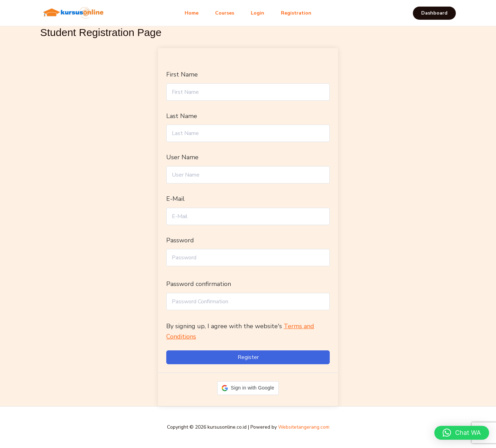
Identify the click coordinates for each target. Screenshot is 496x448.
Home (192, 13)
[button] (434, 13)
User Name (182, 157)
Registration (296, 13)
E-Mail (175, 199)
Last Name (182, 116)
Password (180, 240)
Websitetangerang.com (304, 427)
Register (248, 357)
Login (258, 13)
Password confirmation (199, 284)
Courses (225, 13)
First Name (182, 74)
